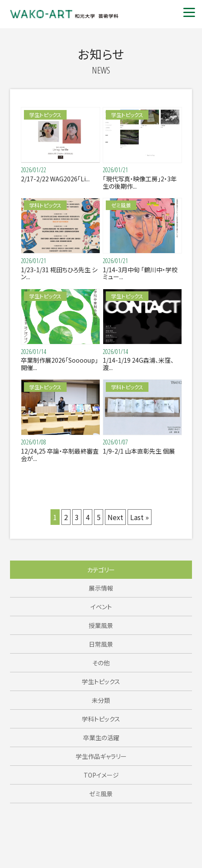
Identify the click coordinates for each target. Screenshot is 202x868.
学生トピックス (101, 681)
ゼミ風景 (101, 794)
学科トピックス (101, 719)
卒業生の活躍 (101, 738)
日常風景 (101, 644)
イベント (101, 607)
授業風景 (101, 625)
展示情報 (101, 588)
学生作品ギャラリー (101, 756)
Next (115, 517)
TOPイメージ (101, 775)
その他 (101, 663)
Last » (140, 517)
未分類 (101, 700)
